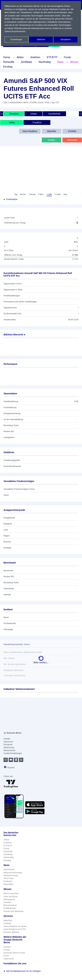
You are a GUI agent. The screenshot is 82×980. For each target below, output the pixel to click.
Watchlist (51, 131)
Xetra (12, 122)
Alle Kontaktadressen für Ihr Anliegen (22, 971)
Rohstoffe (9, 62)
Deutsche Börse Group (14, 953)
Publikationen (10, 908)
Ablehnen (41, 40)
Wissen (74, 62)
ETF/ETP (52, 57)
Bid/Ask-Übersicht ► (15, 335)
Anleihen (35, 57)
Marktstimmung (11, 875)
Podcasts (8, 881)
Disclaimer (8, 745)
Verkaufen (72, 140)
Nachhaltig (45, 62)
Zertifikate (26, 62)
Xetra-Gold (9, 959)
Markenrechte (9, 750)
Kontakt (7, 739)
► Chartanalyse (10, 199)
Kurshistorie (54, 114)
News (60, 62)
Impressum (8, 742)
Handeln (7, 902)
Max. (66, 194)
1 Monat (32, 194)
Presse (7, 950)
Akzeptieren (66, 40)
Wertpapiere (9, 899)
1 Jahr (49, 194)
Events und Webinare (14, 911)
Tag (16, 194)
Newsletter (8, 884)
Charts (33, 114)
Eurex (6, 956)
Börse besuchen (11, 893)
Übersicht (14, 114)
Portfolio (72, 131)
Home (7, 57)
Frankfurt (37, 122)
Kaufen (51, 140)
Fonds (67, 57)
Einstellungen (16, 40)
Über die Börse (11, 896)
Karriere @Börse (11, 932)
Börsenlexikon (10, 905)
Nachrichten (9, 869)
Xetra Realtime (30, 131)
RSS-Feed (8, 878)
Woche (23, 194)
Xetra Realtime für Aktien (15, 926)
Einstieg (8, 67)
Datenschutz (9, 748)
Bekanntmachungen (13, 873)
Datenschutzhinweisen (15, 31)
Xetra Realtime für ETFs (15, 929)
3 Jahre (58, 194)
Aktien (20, 57)
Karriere (7, 947)
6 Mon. (41, 194)
